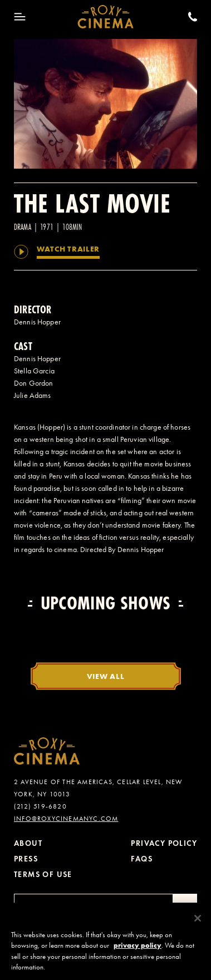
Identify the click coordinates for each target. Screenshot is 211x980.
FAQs (142, 859)
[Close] (198, 923)
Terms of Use (43, 875)
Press (26, 859)
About (28, 843)
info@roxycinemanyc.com (66, 819)
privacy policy (138, 950)
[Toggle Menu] (20, 17)
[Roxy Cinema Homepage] (105, 17)
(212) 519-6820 (40, 806)
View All (106, 676)
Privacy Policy (164, 843)
